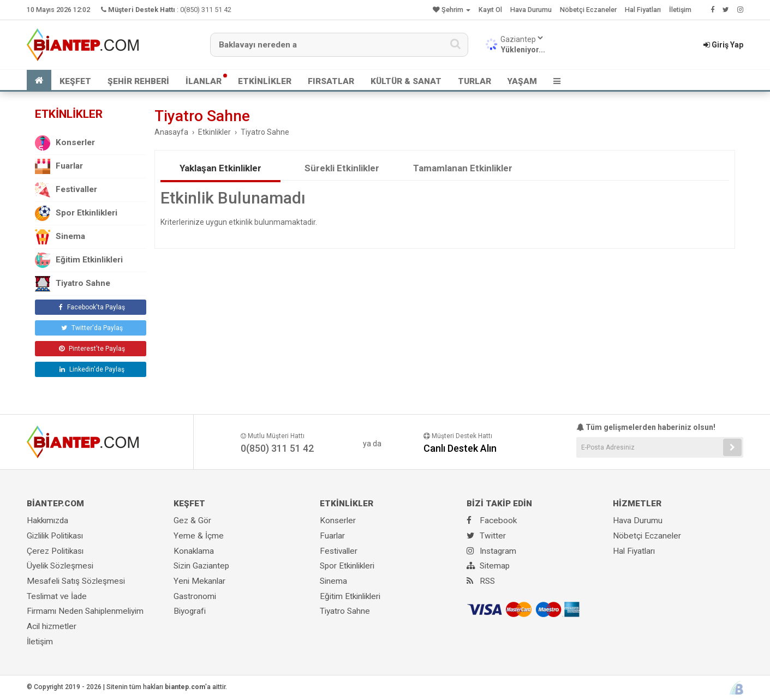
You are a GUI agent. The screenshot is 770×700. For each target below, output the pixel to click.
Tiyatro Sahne (73, 284)
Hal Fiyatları (643, 10)
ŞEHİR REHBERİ (138, 81)
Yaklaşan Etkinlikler (220, 168)
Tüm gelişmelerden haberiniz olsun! (646, 427)
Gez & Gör (192, 520)
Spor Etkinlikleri (76, 213)
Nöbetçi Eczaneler (588, 10)
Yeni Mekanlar (199, 581)
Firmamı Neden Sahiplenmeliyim (85, 611)
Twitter (486, 536)
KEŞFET (75, 81)
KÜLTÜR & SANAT (406, 81)
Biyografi (190, 611)
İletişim (680, 10)
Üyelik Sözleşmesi (60, 566)
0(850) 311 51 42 (206, 10)
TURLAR (474, 81)
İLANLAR (204, 81)
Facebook (492, 520)
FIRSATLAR (331, 81)
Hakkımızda (47, 520)
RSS (481, 581)
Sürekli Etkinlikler (342, 168)
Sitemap (488, 566)
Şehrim (452, 10)
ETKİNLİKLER (265, 81)
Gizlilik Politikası (55, 536)
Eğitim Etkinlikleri (79, 260)
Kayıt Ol (490, 10)
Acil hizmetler (52, 626)
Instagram (491, 551)
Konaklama (194, 551)
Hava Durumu (531, 10)
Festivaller (66, 190)
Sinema (60, 237)
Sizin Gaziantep (201, 566)
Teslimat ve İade (57, 596)
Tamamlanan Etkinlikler (463, 168)
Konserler (65, 143)
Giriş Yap (723, 45)
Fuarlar (59, 166)
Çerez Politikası (55, 551)
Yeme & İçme (199, 536)
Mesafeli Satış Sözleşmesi (76, 581)
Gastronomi (195, 596)
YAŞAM (522, 81)
